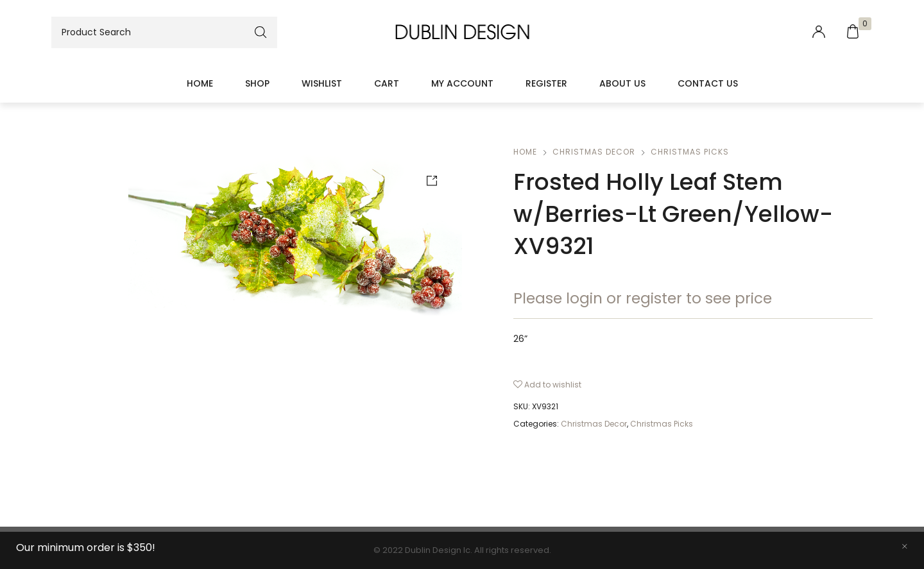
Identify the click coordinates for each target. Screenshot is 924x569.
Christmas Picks (690, 152)
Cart (387, 83)
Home (200, 83)
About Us (622, 83)
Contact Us (708, 83)
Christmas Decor (594, 152)
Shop (257, 83)
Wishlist (322, 83)
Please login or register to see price (643, 298)
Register (546, 83)
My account (462, 83)
